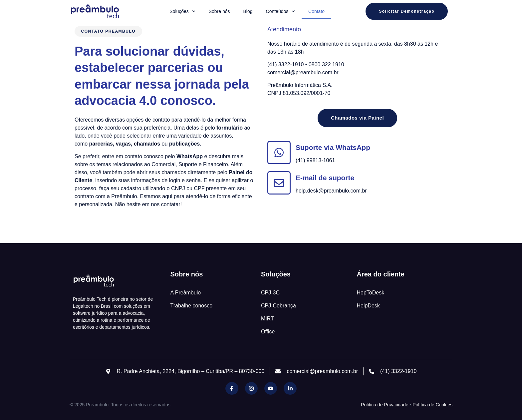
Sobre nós (219, 11)
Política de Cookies (432, 405)
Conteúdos (281, 11)
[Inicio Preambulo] (95, 11)
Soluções (182, 11)
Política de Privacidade (385, 405)
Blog (248, 11)
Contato (316, 11)
